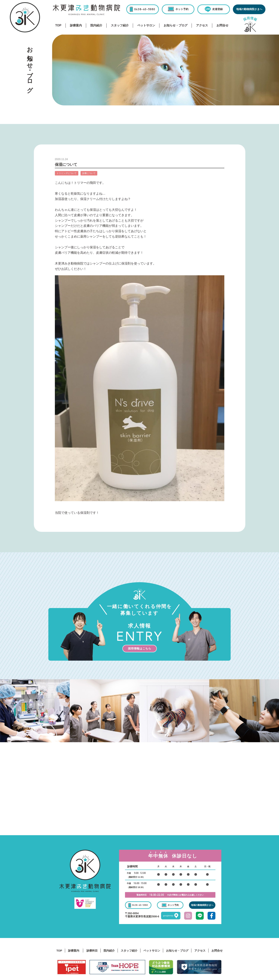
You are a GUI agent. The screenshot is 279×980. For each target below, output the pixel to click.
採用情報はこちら (140, 648)
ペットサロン (146, 25)
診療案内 (76, 25)
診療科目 (92, 951)
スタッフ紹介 (120, 25)
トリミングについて (67, 173)
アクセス (202, 25)
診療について (89, 173)
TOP (58, 25)
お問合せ (222, 25)
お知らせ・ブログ (176, 25)
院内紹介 (96, 25)
